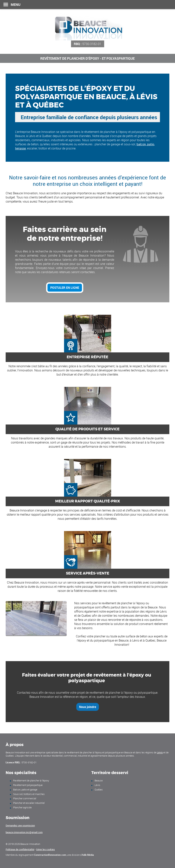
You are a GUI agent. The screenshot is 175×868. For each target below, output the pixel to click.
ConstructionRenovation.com (50, 855)
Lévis (160, 752)
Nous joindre (88, 707)
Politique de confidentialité (20, 849)
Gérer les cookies (45, 849)
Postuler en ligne (65, 288)
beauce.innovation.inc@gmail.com (24, 832)
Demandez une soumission (20, 825)
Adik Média (88, 855)
